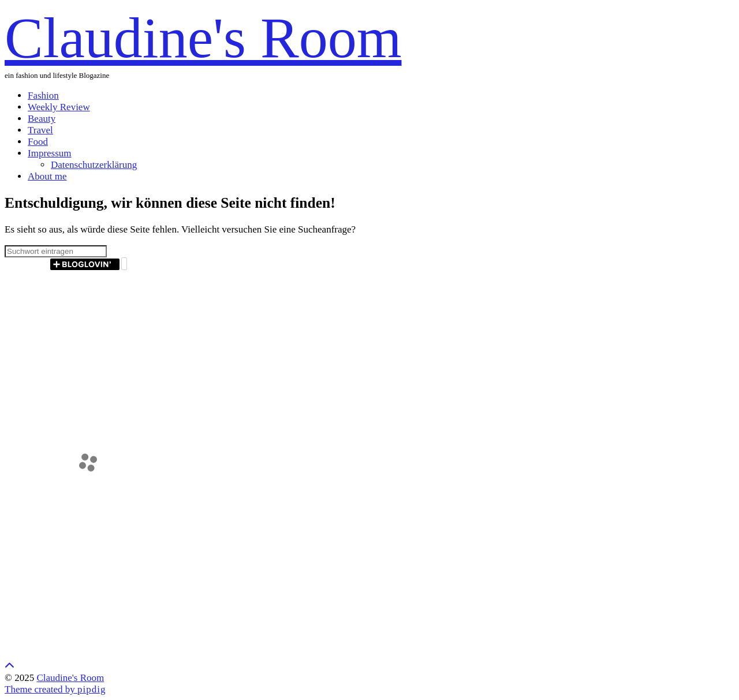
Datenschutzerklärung (94, 165)
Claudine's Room (203, 38)
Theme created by (55, 689)
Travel (40, 130)
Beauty (42, 119)
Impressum (50, 153)
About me (47, 176)
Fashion (43, 96)
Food (38, 142)
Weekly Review (59, 107)
